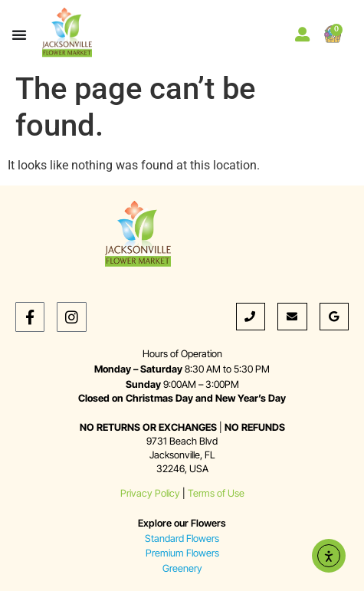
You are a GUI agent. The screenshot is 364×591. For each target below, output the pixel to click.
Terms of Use (216, 493)
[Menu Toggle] (19, 34)
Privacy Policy (150, 493)
